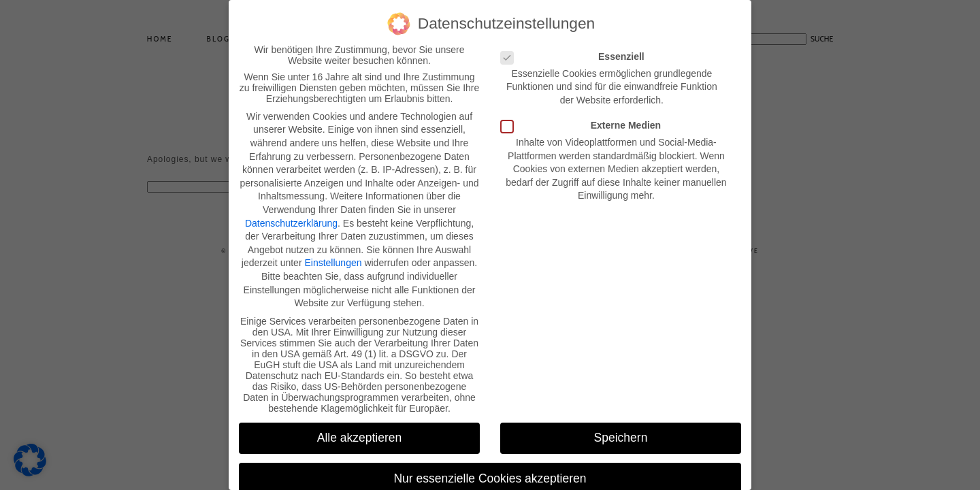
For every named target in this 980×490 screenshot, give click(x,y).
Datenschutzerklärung (291, 219)
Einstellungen (333, 259)
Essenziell (577, 52)
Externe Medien (585, 121)
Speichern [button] (621, 434)
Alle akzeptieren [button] (360, 434)
